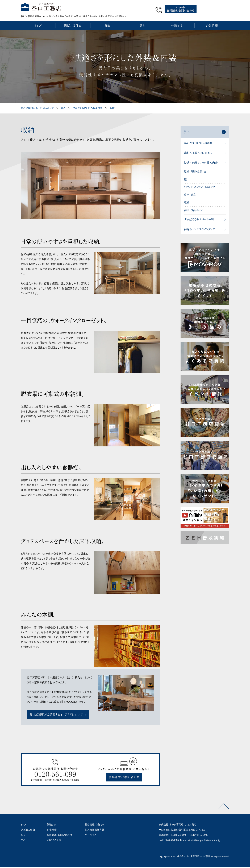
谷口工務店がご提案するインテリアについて (56, 713)
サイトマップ (91, 833)
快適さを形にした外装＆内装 (87, 106)
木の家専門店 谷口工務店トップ (37, 106)
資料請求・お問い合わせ (60, 833)
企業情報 (52, 828)
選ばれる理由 (28, 828)
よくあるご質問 (54, 838)
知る (63, 106)
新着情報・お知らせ (95, 823)
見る (23, 838)
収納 (112, 106)
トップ (24, 823)
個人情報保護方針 (94, 828)
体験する (51, 823)
